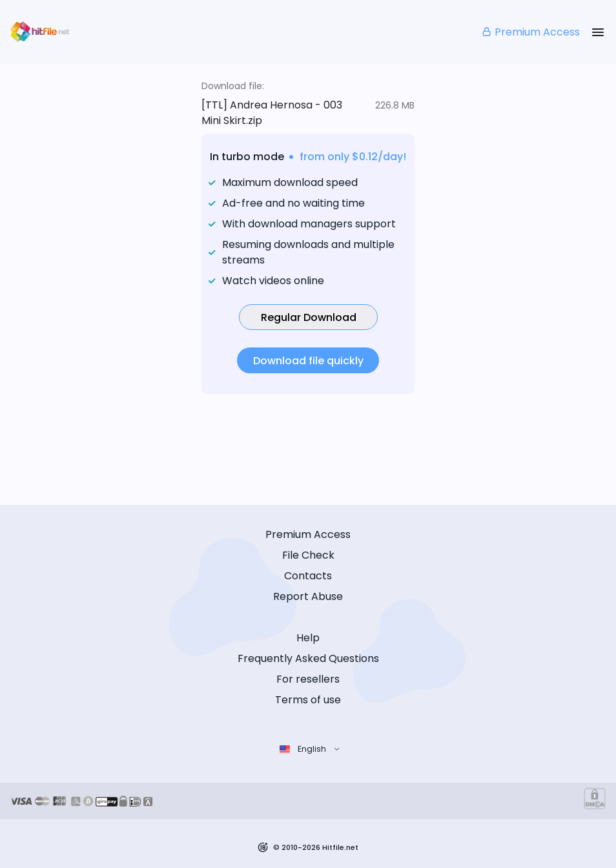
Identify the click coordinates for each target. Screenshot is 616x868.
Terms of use (308, 700)
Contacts (308, 576)
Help (308, 638)
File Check (308, 555)
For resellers (308, 679)
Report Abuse (308, 596)
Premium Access (530, 32)
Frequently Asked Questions (308, 658)
